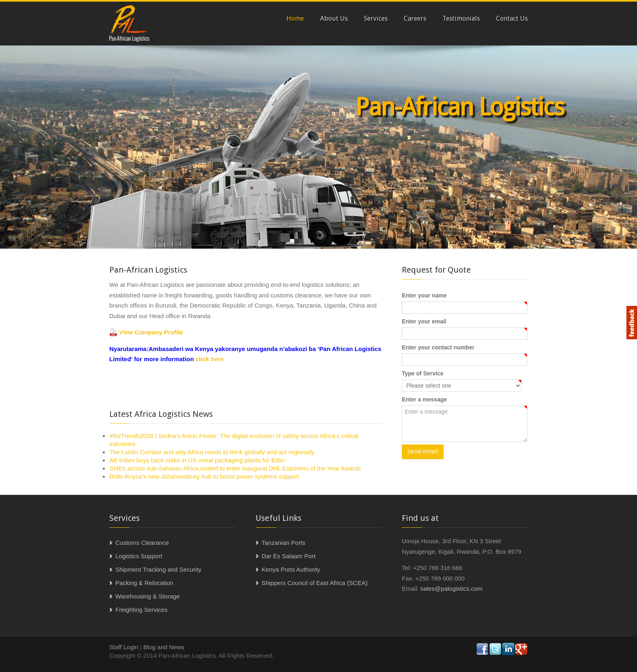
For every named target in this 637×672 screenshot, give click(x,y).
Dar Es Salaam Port (289, 556)
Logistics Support (139, 556)
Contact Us (512, 18)
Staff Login (124, 647)
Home (295, 18)
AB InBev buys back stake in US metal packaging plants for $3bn (197, 460)
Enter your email (424, 321)
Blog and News (164, 647)
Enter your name (424, 295)
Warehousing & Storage (148, 596)
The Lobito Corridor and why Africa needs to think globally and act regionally (212, 452)
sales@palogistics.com (452, 589)
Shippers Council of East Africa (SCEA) (315, 583)
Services (376, 18)
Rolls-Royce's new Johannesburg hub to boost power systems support (204, 476)
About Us (334, 18)
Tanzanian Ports (284, 543)
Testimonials (461, 18)
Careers (415, 18)
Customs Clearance (142, 543)
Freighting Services (141, 610)
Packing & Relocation (144, 583)
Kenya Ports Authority (291, 569)
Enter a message (424, 399)
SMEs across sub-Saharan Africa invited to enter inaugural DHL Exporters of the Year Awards (235, 468)
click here (209, 359)
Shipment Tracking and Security (158, 569)
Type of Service (422, 373)
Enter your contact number (438, 347)
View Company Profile (151, 332)
